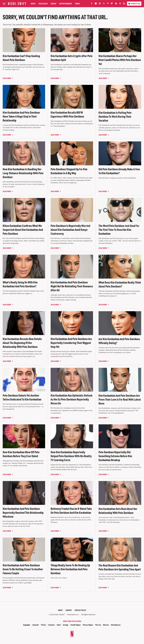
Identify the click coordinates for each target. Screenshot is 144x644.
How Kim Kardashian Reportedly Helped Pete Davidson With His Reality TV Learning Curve (71, 456)
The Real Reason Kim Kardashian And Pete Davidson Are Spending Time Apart (120, 567)
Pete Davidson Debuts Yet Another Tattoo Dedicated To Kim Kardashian (22, 397)
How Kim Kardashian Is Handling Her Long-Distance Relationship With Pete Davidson (23, 173)
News (33, 4)
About (60, 610)
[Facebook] (92, 4)
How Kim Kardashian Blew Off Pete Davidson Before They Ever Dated (21, 454)
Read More (7, 78)
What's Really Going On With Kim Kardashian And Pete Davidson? (20, 284)
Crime (77, 4)
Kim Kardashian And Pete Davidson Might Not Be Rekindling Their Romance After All (72, 286)
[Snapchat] (116, 4)
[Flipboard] (112, 4)
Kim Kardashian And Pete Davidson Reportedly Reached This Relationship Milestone (23, 513)
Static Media (59, 615)
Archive (69, 610)
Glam (59, 625)
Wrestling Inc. (116, 625)
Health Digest (76, 625)
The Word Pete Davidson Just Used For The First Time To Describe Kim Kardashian (119, 230)
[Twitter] (104, 4)
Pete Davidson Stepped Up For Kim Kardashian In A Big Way (69, 171)
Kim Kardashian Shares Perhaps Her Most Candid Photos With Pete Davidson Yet (120, 60)
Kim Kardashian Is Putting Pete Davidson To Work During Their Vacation (115, 116)
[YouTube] (96, 4)
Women (106, 625)
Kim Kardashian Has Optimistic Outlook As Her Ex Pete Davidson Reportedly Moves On (71, 399)
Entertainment (66, 4)
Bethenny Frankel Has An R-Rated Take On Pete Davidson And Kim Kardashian (71, 511)
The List (98, 625)
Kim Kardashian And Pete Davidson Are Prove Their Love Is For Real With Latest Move (120, 399)
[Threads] (120, 4)
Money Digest (88, 625)
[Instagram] (100, 4)
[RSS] (124, 4)
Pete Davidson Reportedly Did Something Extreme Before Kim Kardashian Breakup (115, 456)
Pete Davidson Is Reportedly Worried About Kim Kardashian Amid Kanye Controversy (70, 230)
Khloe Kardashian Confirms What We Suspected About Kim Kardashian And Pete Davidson (23, 230)
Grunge (66, 625)
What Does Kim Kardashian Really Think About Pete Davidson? (120, 284)
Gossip (53, 4)
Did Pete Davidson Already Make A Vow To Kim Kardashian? (119, 171)
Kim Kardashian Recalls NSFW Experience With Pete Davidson (67, 114)
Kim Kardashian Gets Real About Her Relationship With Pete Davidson (118, 511)
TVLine (43, 625)
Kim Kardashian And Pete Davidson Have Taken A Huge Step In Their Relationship (21, 116)
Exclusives (43, 4)
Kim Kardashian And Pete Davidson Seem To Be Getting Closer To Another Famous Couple (23, 569)
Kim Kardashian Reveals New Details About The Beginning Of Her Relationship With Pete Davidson (22, 343)
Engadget (27, 625)
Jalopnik (35, 625)
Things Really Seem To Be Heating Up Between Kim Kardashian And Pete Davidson (70, 569)
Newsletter (134, 4)
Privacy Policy (80, 610)
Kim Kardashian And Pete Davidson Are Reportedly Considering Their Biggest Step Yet (71, 343)
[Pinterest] (108, 4)
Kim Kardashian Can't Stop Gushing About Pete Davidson (21, 58)
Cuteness (51, 625)
